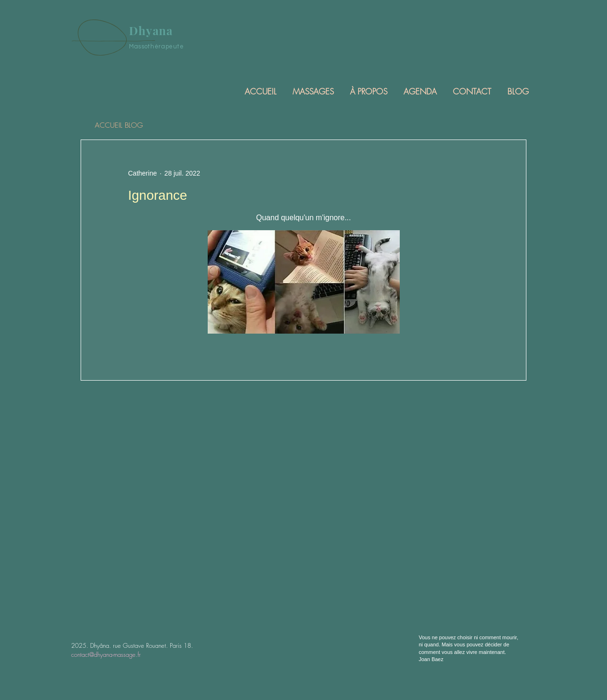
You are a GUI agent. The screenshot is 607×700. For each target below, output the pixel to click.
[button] (313, 91)
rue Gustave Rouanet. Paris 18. (153, 645)
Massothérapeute (156, 47)
